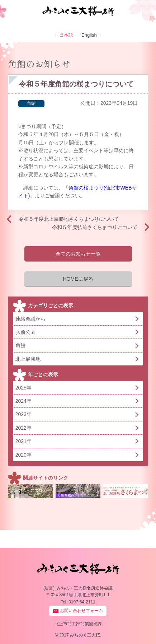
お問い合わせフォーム (81, 611)
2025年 (23, 388)
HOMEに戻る (78, 279)
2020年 (23, 455)
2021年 (23, 441)
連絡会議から (30, 319)
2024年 (23, 401)
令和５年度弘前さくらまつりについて (98, 227)
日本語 (66, 35)
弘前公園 (25, 332)
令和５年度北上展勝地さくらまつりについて (69, 219)
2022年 (23, 428)
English (89, 35)
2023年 (23, 414)
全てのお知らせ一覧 (78, 254)
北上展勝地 (28, 359)
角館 (31, 103)
